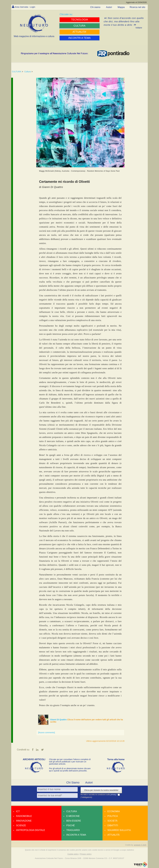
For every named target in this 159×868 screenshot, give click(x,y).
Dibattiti (113, 826)
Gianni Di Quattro (59, 720)
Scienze (21, 826)
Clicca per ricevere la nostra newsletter (101, 790)
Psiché (71, 826)
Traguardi (73, 830)
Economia (114, 812)
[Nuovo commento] (47, 732)
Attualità (113, 835)
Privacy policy (86, 854)
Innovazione (24, 821)
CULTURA (17, 72)
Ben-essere (74, 821)
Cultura (28, 72)
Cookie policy (73, 854)
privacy (114, 795)
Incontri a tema (76, 835)
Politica (113, 816)
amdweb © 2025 (140, 845)
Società (112, 821)
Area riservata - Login (26, 7)
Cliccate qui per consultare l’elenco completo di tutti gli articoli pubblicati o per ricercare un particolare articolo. (70, 762)
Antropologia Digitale (31, 830)
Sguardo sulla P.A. (119, 830)
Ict (18, 812)
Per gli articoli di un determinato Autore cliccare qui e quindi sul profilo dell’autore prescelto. (70, 770)
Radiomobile (24, 816)
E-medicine (73, 816)
